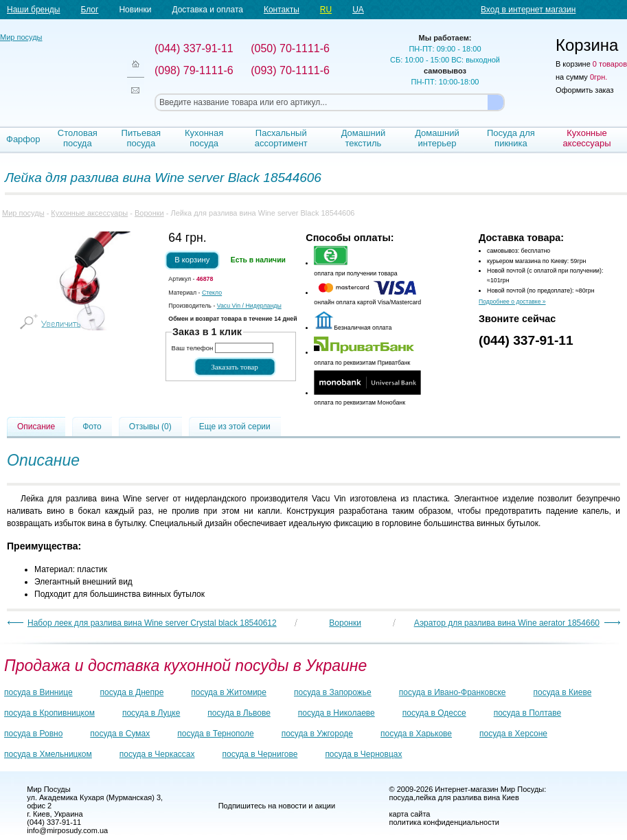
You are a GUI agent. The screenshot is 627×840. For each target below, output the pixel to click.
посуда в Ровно (33, 734)
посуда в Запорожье (333, 692)
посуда (401, 797)
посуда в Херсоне (513, 734)
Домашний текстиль (363, 138)
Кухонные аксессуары (587, 138)
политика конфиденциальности (444, 822)
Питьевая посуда (141, 138)
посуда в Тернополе (215, 734)
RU (326, 10)
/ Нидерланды (249, 306)
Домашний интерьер (437, 138)
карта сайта (410, 814)
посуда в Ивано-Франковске (453, 692)
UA (358, 10)
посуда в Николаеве (337, 713)
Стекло (212, 293)
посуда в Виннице (38, 692)
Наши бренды (33, 10)
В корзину (192, 260)
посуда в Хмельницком (48, 754)
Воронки (149, 213)
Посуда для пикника (511, 138)
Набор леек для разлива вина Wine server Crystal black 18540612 (152, 623)
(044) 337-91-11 (526, 340)
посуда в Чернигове (260, 754)
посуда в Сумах (120, 734)
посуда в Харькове (416, 734)
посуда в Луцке (151, 713)
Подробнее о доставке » (512, 302)
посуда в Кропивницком (49, 713)
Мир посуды (55, 69)
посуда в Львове (239, 713)
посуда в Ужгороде (317, 734)
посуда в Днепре (132, 692)
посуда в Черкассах (157, 754)
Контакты (282, 10)
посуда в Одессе (434, 713)
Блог (89, 10)
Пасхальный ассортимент (281, 138)
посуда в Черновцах (363, 754)
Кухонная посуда (204, 138)
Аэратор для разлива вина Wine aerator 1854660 (507, 623)
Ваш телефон (193, 348)
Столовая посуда (78, 138)
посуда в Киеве (563, 692)
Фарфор (23, 139)
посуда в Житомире (229, 692)
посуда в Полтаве (527, 713)
